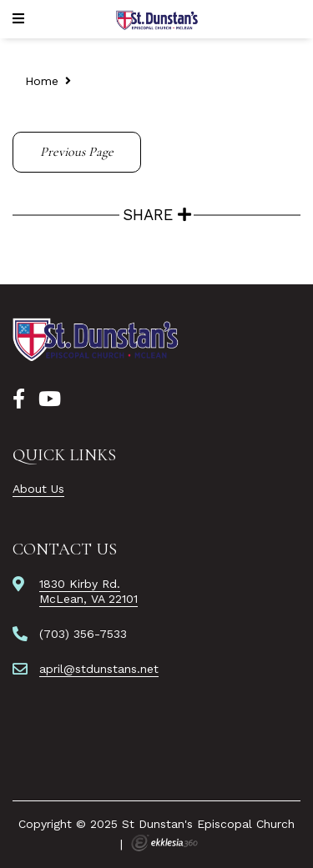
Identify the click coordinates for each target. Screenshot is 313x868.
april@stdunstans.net (99, 669)
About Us (38, 489)
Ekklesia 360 (164, 843)
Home (42, 81)
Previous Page (77, 152)
